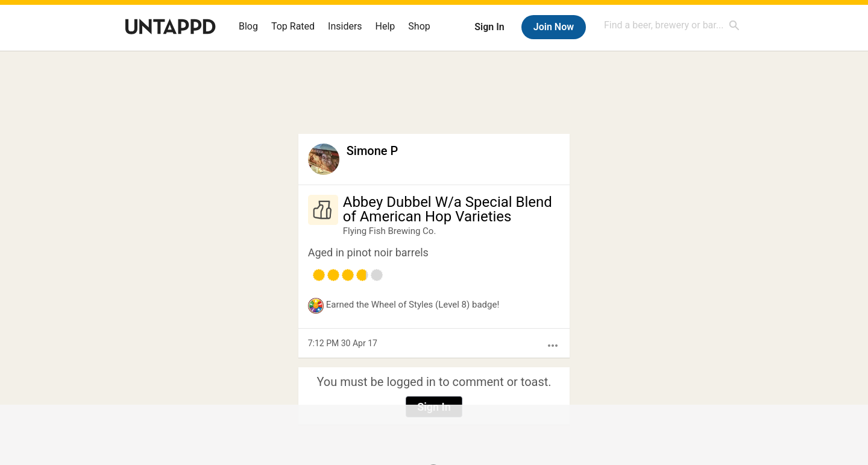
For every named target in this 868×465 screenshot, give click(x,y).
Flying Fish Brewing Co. (390, 231)
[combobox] (672, 25)
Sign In (489, 27)
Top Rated (293, 26)
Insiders (345, 26)
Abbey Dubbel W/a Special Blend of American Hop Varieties (448, 209)
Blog (248, 26)
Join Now (554, 27)
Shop (419, 26)
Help (385, 26)
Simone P (373, 151)
